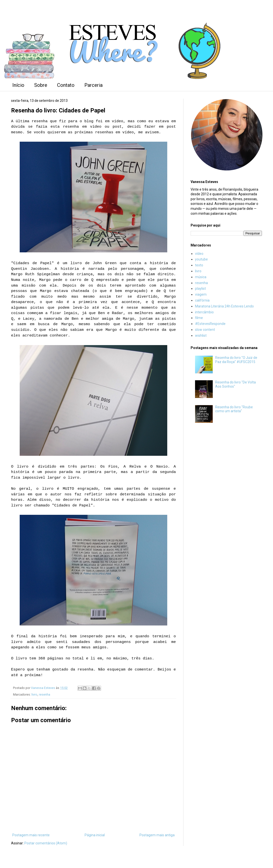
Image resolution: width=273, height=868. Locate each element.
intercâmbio (204, 312)
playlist (200, 289)
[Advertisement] (226, 465)
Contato (66, 85)
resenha (45, 694)
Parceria (93, 85)
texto (199, 265)
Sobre (41, 85)
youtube (201, 259)
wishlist (201, 335)
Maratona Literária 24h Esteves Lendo (224, 306)
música (201, 277)
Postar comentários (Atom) (46, 843)
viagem (201, 294)
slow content (205, 330)
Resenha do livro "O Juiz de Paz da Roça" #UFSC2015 (236, 360)
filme (199, 318)
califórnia (202, 300)
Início (18, 85)
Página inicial (95, 835)
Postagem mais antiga (157, 835)
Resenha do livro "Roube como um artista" (234, 409)
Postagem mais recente (31, 835)
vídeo (199, 254)
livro (34, 694)
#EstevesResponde (210, 324)
